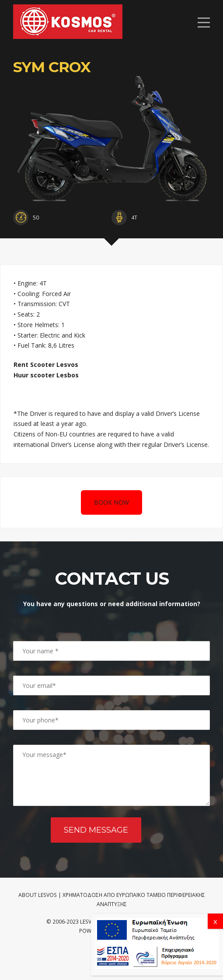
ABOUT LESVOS (38, 895)
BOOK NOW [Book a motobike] (111, 502)
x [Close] (215, 921)
